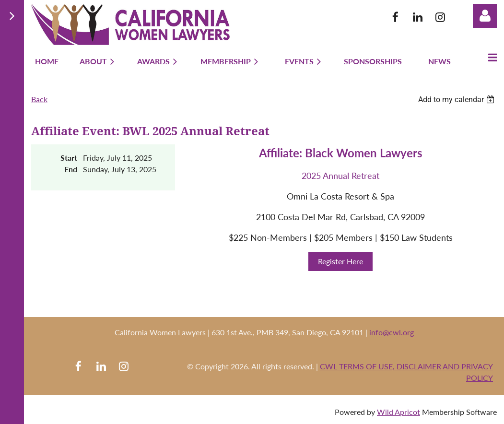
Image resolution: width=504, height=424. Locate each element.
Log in (485, 16)
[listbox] (457, 100)
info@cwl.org (392, 332)
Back (39, 99)
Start (69, 158)
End (71, 169)
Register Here (340, 261)
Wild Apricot (399, 412)
